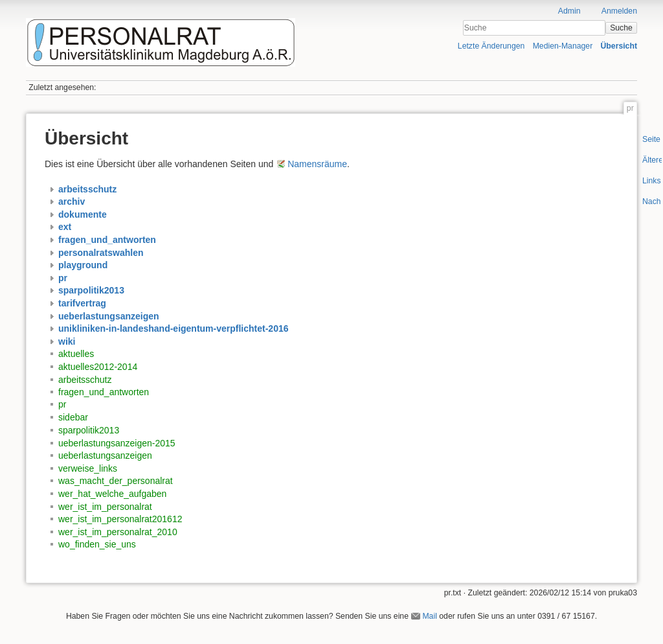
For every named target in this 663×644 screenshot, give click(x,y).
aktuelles (76, 354)
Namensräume (317, 164)
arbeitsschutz (85, 380)
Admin (569, 11)
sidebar (73, 417)
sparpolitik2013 (89, 430)
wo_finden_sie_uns (97, 544)
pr (62, 404)
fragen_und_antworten (104, 392)
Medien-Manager (563, 46)
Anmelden (619, 11)
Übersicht (619, 46)
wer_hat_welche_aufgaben (112, 494)
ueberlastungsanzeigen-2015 (117, 443)
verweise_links (88, 468)
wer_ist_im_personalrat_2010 (118, 532)
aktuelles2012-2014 (98, 367)
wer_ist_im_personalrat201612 (120, 519)
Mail (429, 616)
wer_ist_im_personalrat (105, 507)
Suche (621, 28)
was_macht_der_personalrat (116, 481)
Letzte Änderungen (491, 46)
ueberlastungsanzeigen (105, 455)
